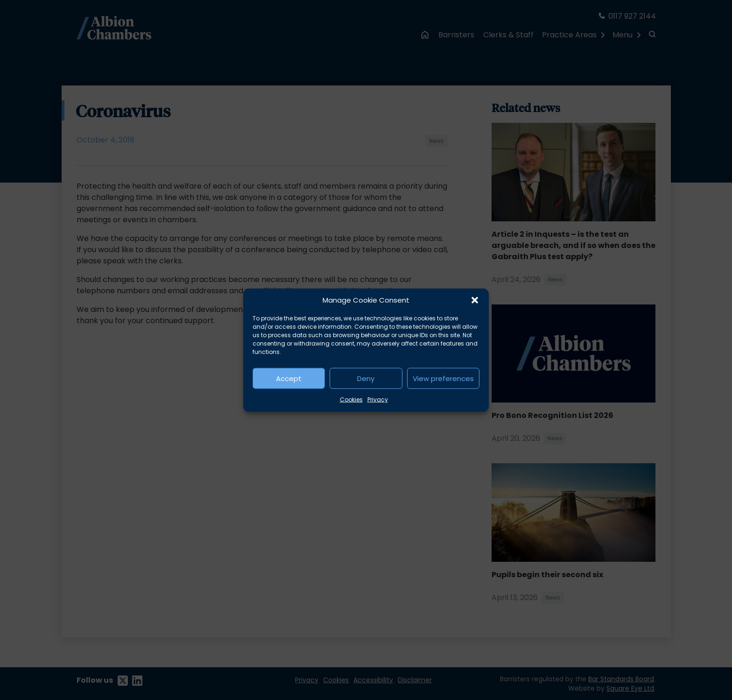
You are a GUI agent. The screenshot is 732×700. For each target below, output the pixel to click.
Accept (289, 378)
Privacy (378, 399)
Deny (366, 378)
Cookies (351, 399)
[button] (475, 300)
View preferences (443, 378)
